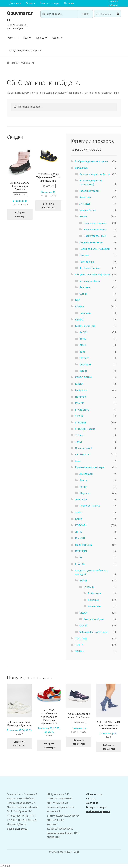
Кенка (79, 519)
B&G (78, 300)
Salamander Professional (94, 632)
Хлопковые (95, 606)
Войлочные (95, 593)
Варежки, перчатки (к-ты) (95, 174)
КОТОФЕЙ (81, 525)
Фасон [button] (12, 38)
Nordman (81, 397)
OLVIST (84, 625)
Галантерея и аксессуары (90, 467)
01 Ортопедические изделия (92, 161)
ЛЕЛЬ (79, 532)
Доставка (15, 3)
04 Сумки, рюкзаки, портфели (93, 274)
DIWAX (83, 613)
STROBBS (81, 422)
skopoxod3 (21, 829)
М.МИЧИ (80, 538)
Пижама (84, 255)
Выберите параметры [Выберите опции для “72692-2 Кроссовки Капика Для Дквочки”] (79, 742)
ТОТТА (79, 645)
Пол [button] (27, 38)
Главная (15, 63)
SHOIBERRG (82, 410)
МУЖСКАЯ (81, 551)
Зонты (83, 480)
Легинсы (85, 204)
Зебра (79, 512)
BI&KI (83, 345)
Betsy (83, 339)
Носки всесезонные (95, 223)
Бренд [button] (42, 38)
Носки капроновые (95, 229)
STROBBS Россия (85, 429)
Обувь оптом (94, 794)
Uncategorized (84, 448)
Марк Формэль (84, 545)
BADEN (84, 332)
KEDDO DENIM (83, 377)
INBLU (83, 371)
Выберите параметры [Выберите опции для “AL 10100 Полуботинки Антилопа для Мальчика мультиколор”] (49, 745)
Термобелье (87, 262)
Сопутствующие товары (26, 50)
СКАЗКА (80, 564)
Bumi (82, 352)
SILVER (79, 416)
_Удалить (85, 313)
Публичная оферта (98, 811)
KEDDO (79, 319)
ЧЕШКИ (80, 651)
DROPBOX (85, 364)
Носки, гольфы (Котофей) (95, 249)
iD (81, 557)
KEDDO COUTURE (85, 326)
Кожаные (93, 600)
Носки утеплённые (95, 236)
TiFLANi (80, 435)
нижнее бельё (88, 210)
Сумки (83, 294)
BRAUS (83, 580)
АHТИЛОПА (82, 454)
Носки (83, 216)
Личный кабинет (113, 3)
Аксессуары (86, 474)
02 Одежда (81, 168)
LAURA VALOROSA (90, 506)
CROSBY (84, 358)
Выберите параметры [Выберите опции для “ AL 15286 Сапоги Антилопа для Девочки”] (20, 214)
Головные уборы (89, 191)
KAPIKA (80, 306)
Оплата (30, 3)
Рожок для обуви (94, 619)
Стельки (89, 587)
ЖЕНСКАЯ (81, 499)
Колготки (85, 197)
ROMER (79, 403)
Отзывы (69, 3)
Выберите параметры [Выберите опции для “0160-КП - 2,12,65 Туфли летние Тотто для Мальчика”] (48, 206)
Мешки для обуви (90, 281)
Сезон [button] (58, 38)
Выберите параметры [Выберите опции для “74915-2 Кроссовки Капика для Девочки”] (19, 744)
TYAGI (79, 442)
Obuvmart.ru (20, 16)
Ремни (83, 487)
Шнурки (84, 493)
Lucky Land (81, 390)
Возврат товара (49, 3)
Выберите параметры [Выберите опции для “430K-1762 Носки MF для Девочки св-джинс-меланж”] (109, 747)
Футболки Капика (90, 268)
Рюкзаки (85, 287)
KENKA (79, 384)
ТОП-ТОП (81, 638)
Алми (78, 461)
